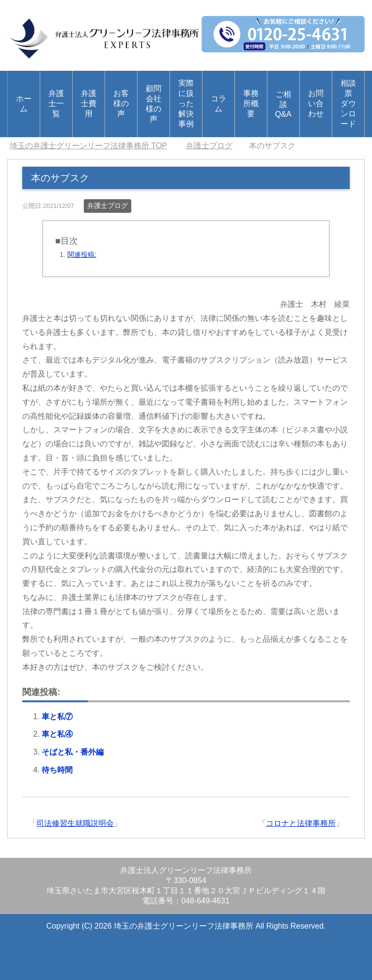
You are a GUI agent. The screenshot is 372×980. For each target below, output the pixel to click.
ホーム (24, 104)
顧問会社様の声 (154, 104)
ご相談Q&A (283, 104)
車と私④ (57, 734)
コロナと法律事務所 (301, 823)
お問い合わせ (316, 103)
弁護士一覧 (56, 103)
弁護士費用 (89, 103)
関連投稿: (82, 254)
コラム (218, 104)
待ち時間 (57, 770)
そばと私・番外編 (73, 752)
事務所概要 (251, 103)
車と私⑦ (57, 717)
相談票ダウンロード (348, 103)
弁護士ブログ (108, 205)
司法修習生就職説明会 (75, 823)
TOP (88, 146)
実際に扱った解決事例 (186, 103)
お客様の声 (121, 103)
